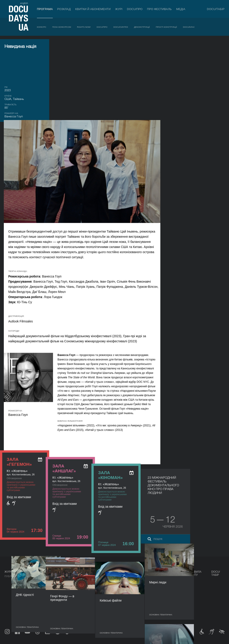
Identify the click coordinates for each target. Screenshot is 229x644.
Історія (118, 609)
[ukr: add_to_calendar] (40, 135)
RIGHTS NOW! (84, 27)
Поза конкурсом (62, 27)
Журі (119, 9)
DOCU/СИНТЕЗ (121, 27)
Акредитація (145, 584)
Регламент (120, 579)
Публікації (11, 576)
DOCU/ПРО (135, 9)
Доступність (122, 600)
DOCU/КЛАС (189, 27)
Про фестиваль (159, 9)
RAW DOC (71, 584)
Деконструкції (142, 27)
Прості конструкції (166, 27)
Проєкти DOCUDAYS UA (167, 573)
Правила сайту (195, 573)
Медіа (181, 9)
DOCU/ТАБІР (216, 9)
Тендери (119, 605)
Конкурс (42, 27)
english (24, 3)
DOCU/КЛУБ (164, 587)
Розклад (64, 9)
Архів (117, 614)
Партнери (120, 596)
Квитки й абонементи (93, 9)
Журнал (10, 572)
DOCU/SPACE (165, 591)
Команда (119, 591)
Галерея (142, 588)
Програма (45, 9)
